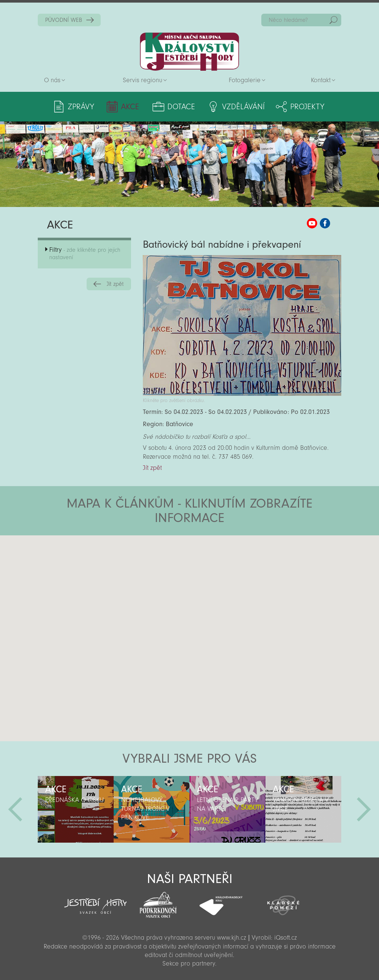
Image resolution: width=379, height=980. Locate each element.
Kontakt (321, 80)
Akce (130, 107)
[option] (76, 809)
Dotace (181, 107)
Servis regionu (142, 80)
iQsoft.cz (286, 938)
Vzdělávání (243, 107)
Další (364, 809)
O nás (52, 80)
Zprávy (81, 107)
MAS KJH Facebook (325, 223)
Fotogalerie (245, 80)
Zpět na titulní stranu (189, 52)
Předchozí (15, 809)
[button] (210, 580)
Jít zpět (115, 284)
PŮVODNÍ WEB (64, 20)
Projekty (307, 107)
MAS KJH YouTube (312, 223)
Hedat (333, 20)
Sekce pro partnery (189, 964)
